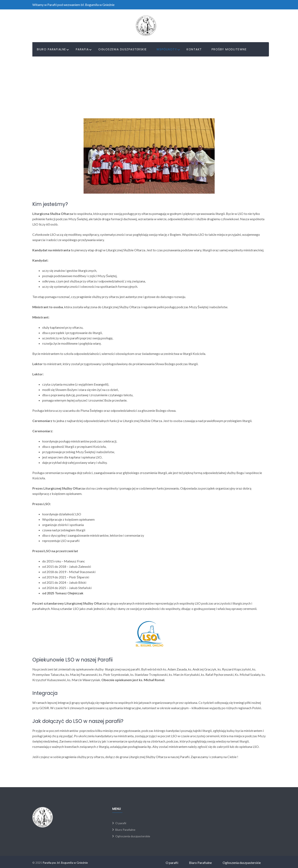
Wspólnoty (167, 49)
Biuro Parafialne (52, 49)
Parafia (82, 49)
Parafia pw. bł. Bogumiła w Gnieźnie (65, 863)
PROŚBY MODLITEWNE (229, 49)
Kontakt (194, 49)
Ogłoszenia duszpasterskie (123, 49)
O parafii (121, 823)
